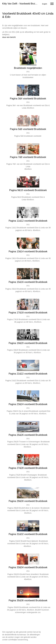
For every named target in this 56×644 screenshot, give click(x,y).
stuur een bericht (9, 37)
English (45, 4)
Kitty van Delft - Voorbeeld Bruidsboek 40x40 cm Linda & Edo (21, 4)
